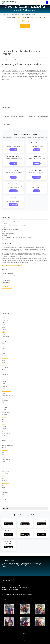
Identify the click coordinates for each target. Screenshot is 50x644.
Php (2, 457)
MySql (3, 431)
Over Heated (5, 450)
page (3, 452)
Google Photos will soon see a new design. (39, 116)
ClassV (3, 351)
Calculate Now (13, 191)
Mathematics (5, 429)
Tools (3, 485)
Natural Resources (6, 433)
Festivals (4, 389)
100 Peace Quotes (17, 256)
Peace (3, 455)
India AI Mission (5, 410)
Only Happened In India (7, 445)
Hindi (3, 403)
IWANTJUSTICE (5, 415)
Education (4, 381)
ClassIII (3, 348)
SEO (3, 466)
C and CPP (4, 341)
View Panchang (37, 177)
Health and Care (5, 400)
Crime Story (4, 365)
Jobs (3, 419)
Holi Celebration (5, 405)
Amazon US (4, 322)
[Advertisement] (25, 40)
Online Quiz (4, 440)
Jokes (3, 422)
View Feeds (37, 191)
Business (4, 339)
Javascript (4, 417)
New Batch (4, 436)
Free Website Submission (7, 396)
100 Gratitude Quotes (18, 251)
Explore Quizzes (13, 205)
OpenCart (4, 448)
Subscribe (7, 287)
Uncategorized (5, 492)
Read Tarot (37, 150)
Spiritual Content (5, 471)
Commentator (5, 358)
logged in (10, 128)
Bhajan (3, 332)
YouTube (4, 499)
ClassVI (3, 353)
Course (3, 363)
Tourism (3, 488)
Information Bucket (6, 412)
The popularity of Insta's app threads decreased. (13, 116)
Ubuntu (3, 490)
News (3, 438)
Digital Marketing (5, 374)
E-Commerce (5, 379)
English (3, 384)
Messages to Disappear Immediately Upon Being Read (14, 226)
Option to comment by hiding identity (19, 263)
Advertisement (5, 318)
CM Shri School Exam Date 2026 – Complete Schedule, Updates (17, 238)
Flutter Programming (6, 391)
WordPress (4, 497)
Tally (3, 478)
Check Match (13, 163)
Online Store (4, 443)
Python (3, 462)
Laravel (3, 424)
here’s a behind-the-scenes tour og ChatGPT (38, 260)
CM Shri (3, 356)
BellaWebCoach (5, 263)
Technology (13, 59)
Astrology (4, 327)
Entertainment (5, 386)
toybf (3, 265)
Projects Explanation (6, 459)
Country (3, 360)
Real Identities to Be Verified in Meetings (11, 222)
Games (3, 398)
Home (4, 14)
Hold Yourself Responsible (8, 234)
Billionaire (4, 334)
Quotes (3, 464)
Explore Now (13, 150)
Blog (8, 14)
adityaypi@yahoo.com (27, 18)
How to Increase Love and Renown (10, 230)
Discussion (4, 377)
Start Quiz (13, 177)
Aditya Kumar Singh (11, 571)
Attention (4, 330)
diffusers (4, 370)
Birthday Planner (5, 337)
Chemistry (4, 346)
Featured (25, 26)
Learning (4, 426)
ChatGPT (4, 344)
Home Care (4, 407)
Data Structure (5, 367)
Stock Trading (5, 473)
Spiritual (3, 469)
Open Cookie (37, 163)
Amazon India (5, 320)
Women (3, 495)
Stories (3, 476)
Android (3, 325)
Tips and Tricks (5, 483)
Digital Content (5, 372)
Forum (3, 393)
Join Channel (42, 18)
